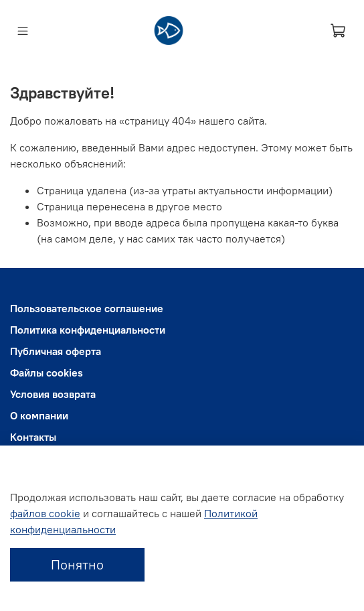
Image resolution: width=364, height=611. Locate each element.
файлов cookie (45, 513)
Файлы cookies (47, 372)
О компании (39, 415)
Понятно (77, 564)
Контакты (33, 437)
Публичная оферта (56, 351)
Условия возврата (53, 394)
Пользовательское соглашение (87, 308)
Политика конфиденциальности (88, 330)
